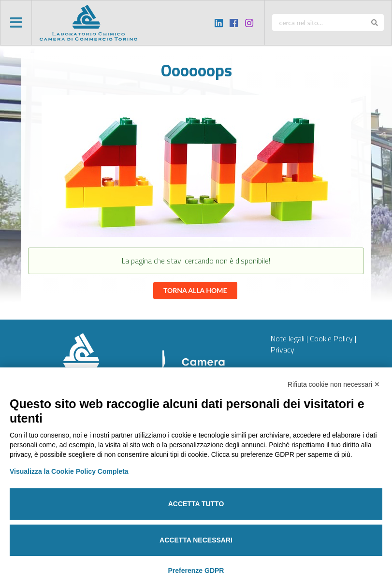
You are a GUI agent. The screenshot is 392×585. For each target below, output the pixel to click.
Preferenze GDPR (196, 570)
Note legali (288, 338)
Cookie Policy (331, 338)
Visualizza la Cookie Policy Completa (69, 471)
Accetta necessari (196, 540)
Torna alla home (195, 290)
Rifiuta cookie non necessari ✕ (334, 384)
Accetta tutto (196, 504)
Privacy (283, 350)
